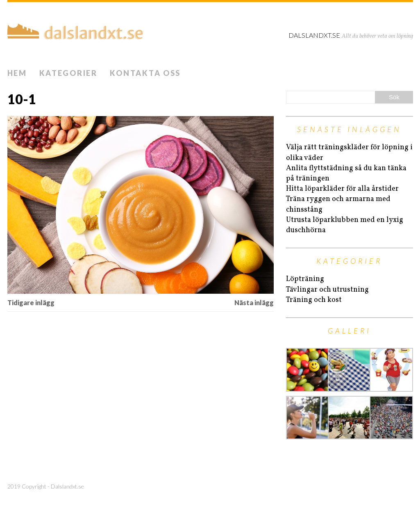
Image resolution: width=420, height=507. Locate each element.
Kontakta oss (145, 73)
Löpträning (305, 279)
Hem (17, 73)
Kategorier (68, 73)
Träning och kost (314, 300)
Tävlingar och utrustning (327, 290)
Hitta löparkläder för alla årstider (342, 189)
